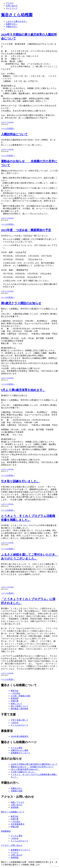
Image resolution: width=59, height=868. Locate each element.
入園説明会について (14, 134)
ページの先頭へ (8, 128)
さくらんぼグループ (19, 725)
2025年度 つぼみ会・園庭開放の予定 (26, 230)
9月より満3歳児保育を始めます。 (23, 390)
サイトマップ (12, 8)
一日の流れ (16, 693)
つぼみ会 (15, 723)
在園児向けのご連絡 (19, 750)
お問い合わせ (12, 6)
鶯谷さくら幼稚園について (13, 812)
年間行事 (15, 701)
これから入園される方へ (17, 21)
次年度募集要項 (18, 824)
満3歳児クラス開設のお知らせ (21, 303)
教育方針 (15, 691)
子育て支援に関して (19, 720)
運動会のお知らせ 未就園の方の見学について (32, 767)
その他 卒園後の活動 (20, 696)
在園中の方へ (12, 24)
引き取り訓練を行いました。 (20, 481)
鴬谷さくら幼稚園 (17, 15)
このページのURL (7, 122)
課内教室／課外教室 (19, 709)
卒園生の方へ (12, 27)
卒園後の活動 (17, 791)
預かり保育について (19, 706)
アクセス (10, 3)
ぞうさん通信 (17, 748)
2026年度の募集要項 (19, 736)
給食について (17, 704)
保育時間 (15, 698)
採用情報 (15, 807)
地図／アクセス (18, 802)
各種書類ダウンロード (20, 753)
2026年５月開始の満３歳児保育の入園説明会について (34, 764)
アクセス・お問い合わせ (12, 845)
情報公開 (15, 827)
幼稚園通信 (6, 831)
